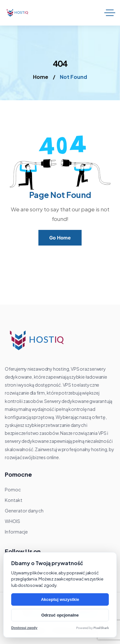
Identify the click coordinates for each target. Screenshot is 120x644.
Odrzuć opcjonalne (60, 615)
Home (41, 77)
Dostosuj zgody (24, 628)
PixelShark (101, 628)
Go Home (60, 238)
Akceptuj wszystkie (60, 599)
